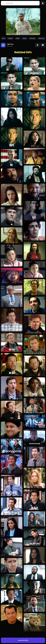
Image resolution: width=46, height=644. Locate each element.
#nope (10, 38)
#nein (18, 38)
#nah (25, 38)
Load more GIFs (23, 633)
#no (4, 38)
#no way (32, 38)
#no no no (42, 38)
